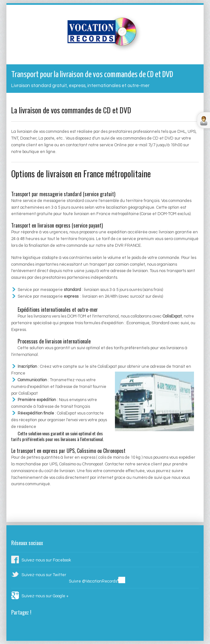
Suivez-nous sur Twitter (44, 575)
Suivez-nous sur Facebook (46, 560)
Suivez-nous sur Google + (45, 596)
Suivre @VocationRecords (93, 581)
